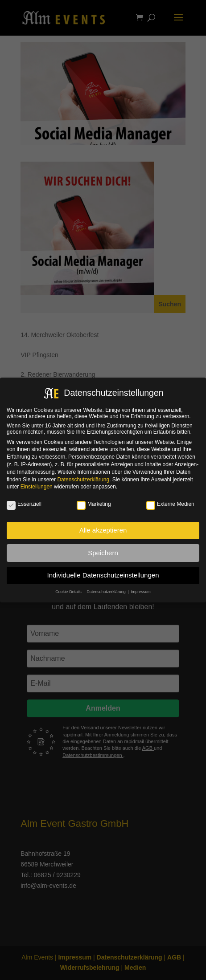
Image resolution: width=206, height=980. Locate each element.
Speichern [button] (103, 553)
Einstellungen (37, 487)
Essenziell (24, 504)
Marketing (94, 504)
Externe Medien (170, 504)
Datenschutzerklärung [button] (107, 592)
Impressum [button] (141, 592)
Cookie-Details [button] (69, 592)
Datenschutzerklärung (83, 480)
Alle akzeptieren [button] (103, 530)
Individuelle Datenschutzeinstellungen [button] (103, 575)
